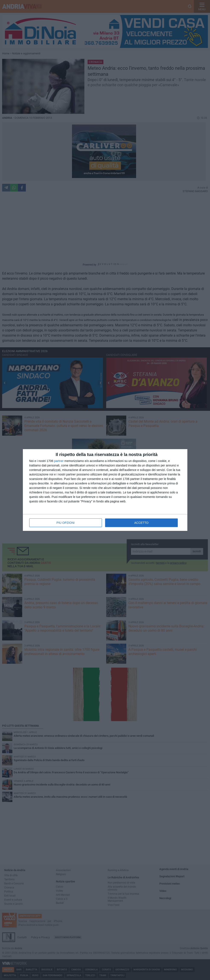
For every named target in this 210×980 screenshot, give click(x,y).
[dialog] (105, 490)
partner (59, 461)
